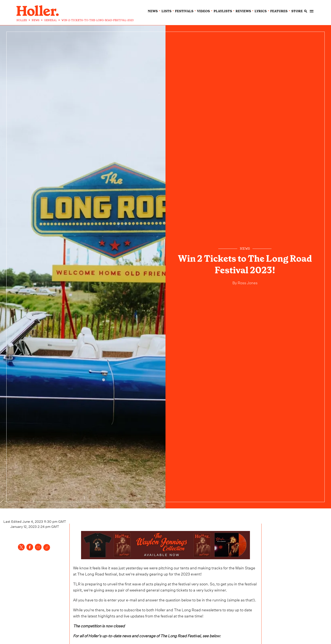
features (279, 11)
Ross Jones (247, 282)
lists (166, 11)
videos (203, 11)
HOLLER (22, 20)
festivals (184, 11)
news (153, 11)
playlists (223, 11)
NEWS (36, 20)
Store (297, 11)
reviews (243, 11)
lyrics (261, 11)
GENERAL (50, 20)
